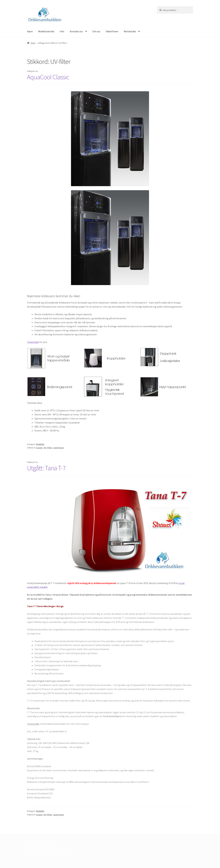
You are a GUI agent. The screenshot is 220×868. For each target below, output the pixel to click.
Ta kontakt (33, 342)
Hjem (30, 31)
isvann (39, 448)
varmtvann (58, 448)
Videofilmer (112, 31)
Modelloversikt (46, 31)
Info (62, 31)
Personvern (33, 850)
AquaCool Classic (48, 77)
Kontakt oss (76, 31)
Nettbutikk (130, 31)
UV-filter (48, 448)
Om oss (96, 31)
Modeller (40, 444)
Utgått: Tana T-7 (46, 468)
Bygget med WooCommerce (56, 850)
